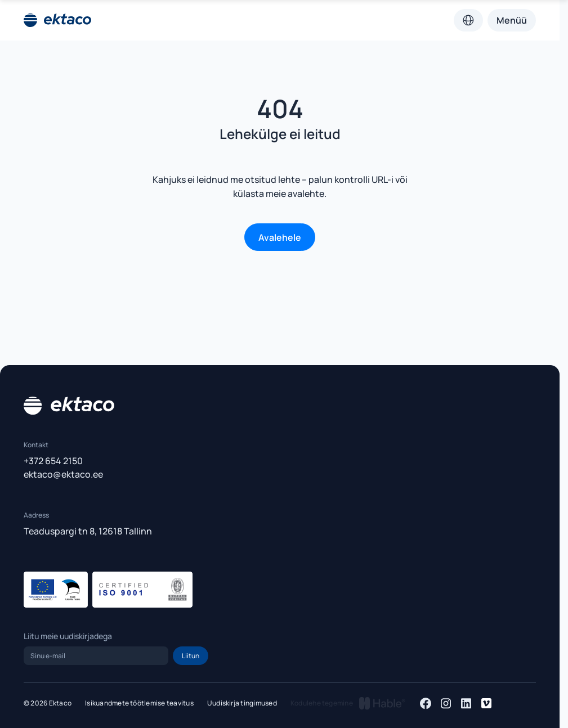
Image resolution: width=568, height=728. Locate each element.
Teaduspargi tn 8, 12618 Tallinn (88, 531)
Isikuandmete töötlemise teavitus (139, 703)
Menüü (512, 20)
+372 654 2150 (53, 461)
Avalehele (280, 237)
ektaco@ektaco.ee (63, 474)
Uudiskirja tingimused (242, 703)
